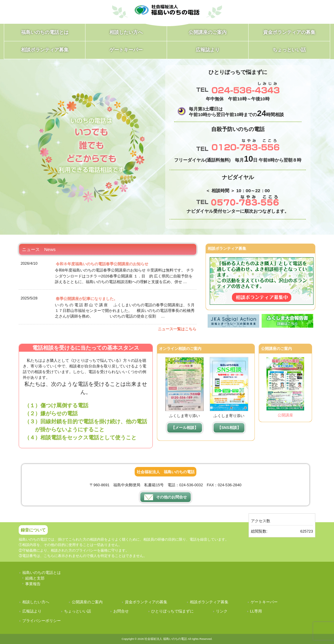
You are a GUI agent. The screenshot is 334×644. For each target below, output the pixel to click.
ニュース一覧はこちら (177, 329)
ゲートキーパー (264, 602)
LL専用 (256, 611)
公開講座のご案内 (87, 602)
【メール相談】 (185, 428)
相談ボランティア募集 (209, 602)
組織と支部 (35, 578)
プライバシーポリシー (42, 621)
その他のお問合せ (166, 497)
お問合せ (121, 611)
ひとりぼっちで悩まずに (172, 611)
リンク (222, 611)
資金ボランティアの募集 (146, 602)
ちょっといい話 (78, 611)
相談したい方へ (36, 602)
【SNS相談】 (229, 428)
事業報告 (33, 584)
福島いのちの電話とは (42, 573)
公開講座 (285, 415)
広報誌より (32, 611)
